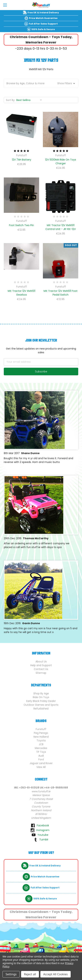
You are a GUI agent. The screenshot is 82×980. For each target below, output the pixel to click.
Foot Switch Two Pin (21, 225)
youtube (43, 835)
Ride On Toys (41, 697)
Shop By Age (41, 693)
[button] (41, 83)
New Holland (41, 737)
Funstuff (41, 729)
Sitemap (41, 673)
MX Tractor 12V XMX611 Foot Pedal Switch (61, 293)
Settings (11, 974)
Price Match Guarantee (43, 18)
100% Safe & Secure (43, 29)
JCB (41, 744)
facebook (43, 825)
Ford (41, 759)
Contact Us (41, 669)
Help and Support (41, 665)
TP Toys (41, 752)
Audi (41, 756)
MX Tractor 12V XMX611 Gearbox (22, 293)
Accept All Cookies (56, 974)
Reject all (30, 974)
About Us (41, 662)
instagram (43, 830)
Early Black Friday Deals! (41, 701)
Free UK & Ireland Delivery (43, 13)
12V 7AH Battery (22, 160)
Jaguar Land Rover (41, 763)
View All (41, 767)
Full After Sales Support (43, 24)
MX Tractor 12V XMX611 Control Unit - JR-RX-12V (61, 227)
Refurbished (41, 709)
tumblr (44, 840)
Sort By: (11, 100)
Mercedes (41, 748)
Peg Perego (41, 733)
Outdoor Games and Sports (41, 705)
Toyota (41, 741)
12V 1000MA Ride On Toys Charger (61, 161)
